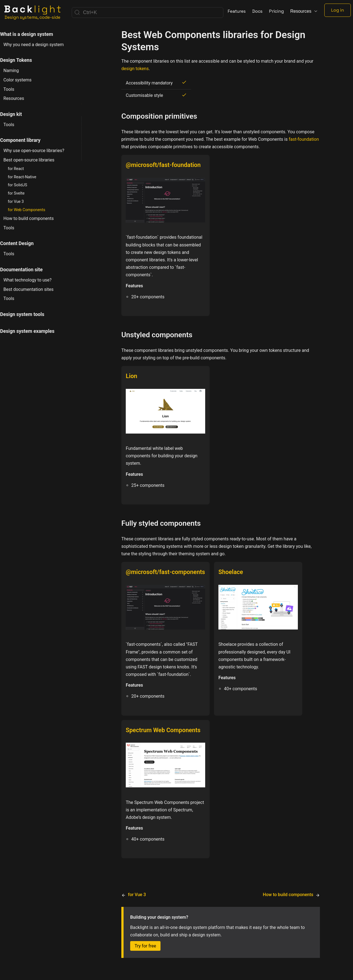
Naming (18, 71)
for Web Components (33, 210)
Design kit (18, 114)
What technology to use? (34, 280)
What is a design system (33, 34)
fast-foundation (304, 139)
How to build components (35, 218)
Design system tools (29, 314)
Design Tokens (22, 60)
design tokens (135, 69)
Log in (338, 10)
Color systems (24, 80)
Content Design (23, 243)
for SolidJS (24, 185)
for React (22, 169)
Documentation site (28, 270)
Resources (20, 98)
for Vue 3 (22, 202)
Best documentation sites (35, 289)
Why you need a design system (40, 45)
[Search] (148, 13)
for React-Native (29, 177)
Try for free (145, 946)
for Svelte (23, 193)
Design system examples (34, 331)
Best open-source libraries (35, 160)
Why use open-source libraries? (40, 151)
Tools (15, 89)
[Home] (33, 12)
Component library (27, 140)
